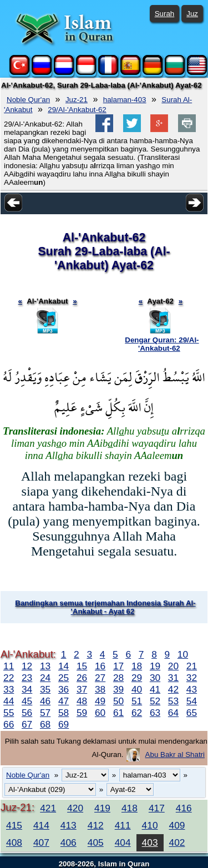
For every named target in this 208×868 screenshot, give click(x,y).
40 (137, 689)
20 (173, 666)
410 (150, 825)
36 (64, 689)
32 (192, 678)
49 (100, 701)
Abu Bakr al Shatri (175, 755)
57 (45, 713)
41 (155, 689)
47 (64, 701)
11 (9, 666)
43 (192, 689)
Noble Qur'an (28, 100)
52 (155, 701)
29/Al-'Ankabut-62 (77, 110)
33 (9, 689)
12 (27, 666)
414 (41, 825)
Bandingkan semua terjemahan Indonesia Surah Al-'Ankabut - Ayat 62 (105, 607)
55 (9, 713)
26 (82, 678)
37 (82, 689)
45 (27, 701)
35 (45, 689)
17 (118, 666)
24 (45, 678)
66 (9, 724)
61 (118, 713)
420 (75, 808)
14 (64, 666)
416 (184, 808)
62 (137, 713)
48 (82, 701)
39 (118, 689)
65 (192, 713)
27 (100, 678)
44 (9, 701)
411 (123, 825)
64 (173, 713)
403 (150, 842)
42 (173, 689)
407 (41, 842)
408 (14, 842)
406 (69, 842)
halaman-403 (125, 100)
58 (64, 713)
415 (14, 825)
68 (45, 724)
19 (155, 666)
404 (123, 842)
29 (137, 678)
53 (173, 701)
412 (96, 825)
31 (173, 678)
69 (64, 724)
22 (9, 678)
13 (45, 666)
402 (177, 842)
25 (64, 678)
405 (96, 842)
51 (137, 701)
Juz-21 (77, 100)
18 (137, 666)
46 (45, 701)
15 (82, 666)
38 (100, 689)
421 (48, 808)
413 (69, 825)
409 (177, 825)
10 (183, 654)
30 (155, 678)
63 (155, 713)
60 (100, 713)
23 (27, 678)
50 (118, 701)
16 (100, 666)
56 (27, 713)
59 (82, 713)
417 (157, 808)
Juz (192, 14)
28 (118, 678)
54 (192, 701)
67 (27, 724)
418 (130, 808)
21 (192, 666)
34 (27, 689)
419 (102, 808)
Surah (165, 14)
